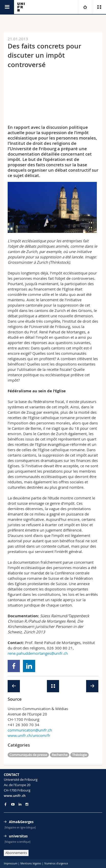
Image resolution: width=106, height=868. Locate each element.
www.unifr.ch (15, 796)
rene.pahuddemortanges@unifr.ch (38, 653)
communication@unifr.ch (30, 730)
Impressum (11, 864)
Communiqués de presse (28, 755)
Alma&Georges (21, 822)
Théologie (79, 755)
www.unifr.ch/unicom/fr (29, 735)
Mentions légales (31, 864)
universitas (18, 836)
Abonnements (16, 853)
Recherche (60, 755)
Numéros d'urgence (56, 864)
